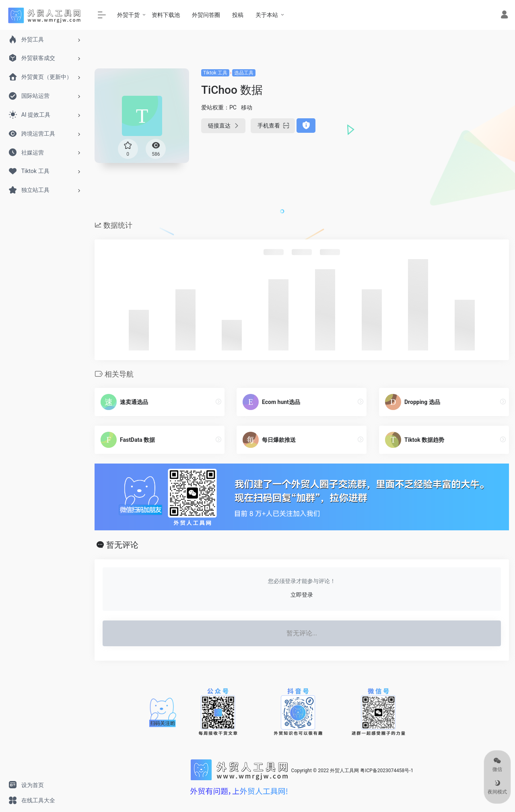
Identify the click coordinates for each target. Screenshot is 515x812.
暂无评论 (122, 545)
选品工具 (244, 73)
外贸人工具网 (344, 771)
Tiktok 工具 (215, 73)
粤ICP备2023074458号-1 (387, 771)
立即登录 (302, 595)
